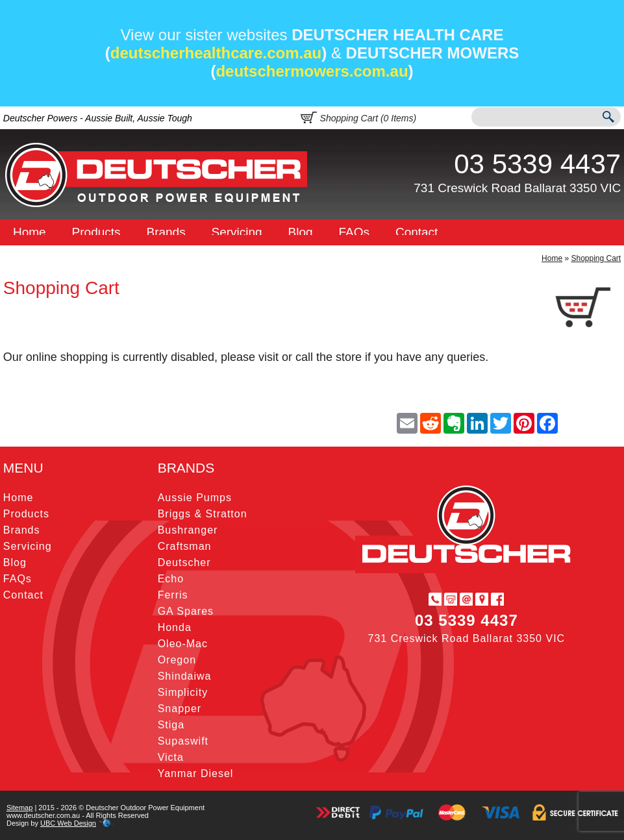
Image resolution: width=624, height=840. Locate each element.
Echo (171, 579)
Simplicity (183, 692)
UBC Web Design (68, 823)
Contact (417, 232)
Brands (166, 232)
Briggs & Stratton (203, 514)
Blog (301, 232)
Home (30, 232)
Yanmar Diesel (196, 773)
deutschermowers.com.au (312, 71)
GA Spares (186, 611)
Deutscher (184, 562)
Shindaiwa (185, 676)
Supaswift (183, 741)
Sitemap (19, 808)
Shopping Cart (596, 258)
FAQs (355, 232)
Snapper (180, 709)
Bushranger (188, 530)
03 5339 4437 (537, 164)
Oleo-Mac (183, 644)
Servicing (237, 232)
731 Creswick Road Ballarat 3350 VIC (517, 188)
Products (96, 232)
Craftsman (185, 546)
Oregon (177, 660)
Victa (171, 757)
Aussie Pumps (195, 498)
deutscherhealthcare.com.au (216, 53)
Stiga (171, 725)
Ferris (173, 595)
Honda (175, 627)
